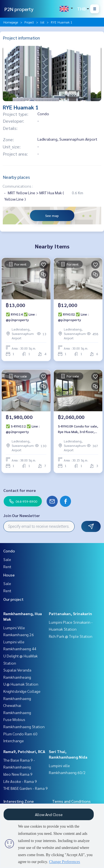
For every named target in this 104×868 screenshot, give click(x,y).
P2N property (19, 9)
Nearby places (16, 177)
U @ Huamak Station (21, 684)
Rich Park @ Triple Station (71, 636)
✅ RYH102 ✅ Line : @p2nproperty (73, 317)
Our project (13, 599)
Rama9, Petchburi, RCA (24, 751)
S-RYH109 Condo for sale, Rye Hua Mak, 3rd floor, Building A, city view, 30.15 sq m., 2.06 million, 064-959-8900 (78, 429)
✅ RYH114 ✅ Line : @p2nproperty (21, 317)
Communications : (18, 186)
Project (29, 22)
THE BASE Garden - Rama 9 (26, 788)
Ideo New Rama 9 (18, 774)
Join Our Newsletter (22, 515)
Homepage (11, 22)
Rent (7, 567)
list (42, 22)
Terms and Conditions (71, 801)
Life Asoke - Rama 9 (20, 781)
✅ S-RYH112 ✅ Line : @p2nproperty (23, 429)
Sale (7, 559)
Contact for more (20, 490)
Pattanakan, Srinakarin (70, 613)
